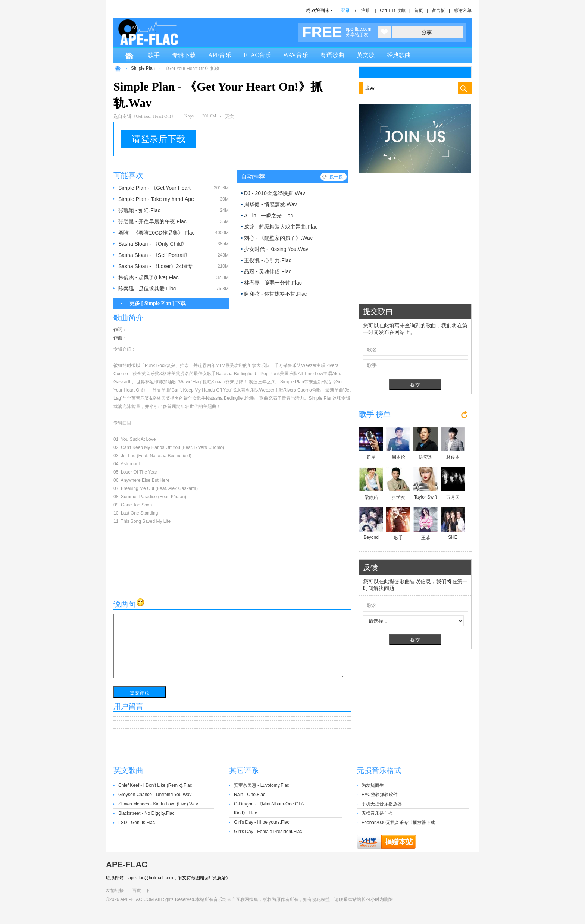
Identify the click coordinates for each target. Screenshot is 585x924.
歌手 (154, 55)
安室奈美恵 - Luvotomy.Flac (262, 785)
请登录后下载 (159, 139)
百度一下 (141, 890)
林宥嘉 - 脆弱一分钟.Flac (273, 283)
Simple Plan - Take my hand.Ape (156, 199)
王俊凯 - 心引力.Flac (268, 260)
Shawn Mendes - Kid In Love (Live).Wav (158, 804)
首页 (419, 10)
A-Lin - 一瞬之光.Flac (268, 216)
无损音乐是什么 (377, 813)
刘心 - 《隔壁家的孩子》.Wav (278, 238)
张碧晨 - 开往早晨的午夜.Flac (152, 221)
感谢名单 (463, 10)
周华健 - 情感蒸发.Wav (270, 204)
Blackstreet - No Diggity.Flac (146, 813)
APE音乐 (220, 55)
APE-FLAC (127, 865)
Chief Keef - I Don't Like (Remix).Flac (155, 785)
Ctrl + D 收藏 (392, 10)
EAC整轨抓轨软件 (380, 795)
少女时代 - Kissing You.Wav (276, 249)
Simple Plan (143, 68)
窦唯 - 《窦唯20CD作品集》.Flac (157, 233)
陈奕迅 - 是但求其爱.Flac (147, 289)
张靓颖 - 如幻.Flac (139, 210)
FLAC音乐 (257, 55)
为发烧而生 (373, 785)
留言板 (438, 10)
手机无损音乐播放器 (382, 804)
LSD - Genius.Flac (137, 823)
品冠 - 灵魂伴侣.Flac (268, 271)
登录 (345, 10)
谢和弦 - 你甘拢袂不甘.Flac (276, 294)
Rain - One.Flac (250, 795)
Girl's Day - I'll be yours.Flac (262, 822)
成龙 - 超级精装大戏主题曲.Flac (281, 227)
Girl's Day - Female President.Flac (268, 832)
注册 (366, 10)
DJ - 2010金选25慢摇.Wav (275, 193)
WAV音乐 (295, 55)
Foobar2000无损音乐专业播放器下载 (398, 823)
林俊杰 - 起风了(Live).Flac (148, 277)
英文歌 (366, 55)
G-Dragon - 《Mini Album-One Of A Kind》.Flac (269, 808)
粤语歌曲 (332, 55)
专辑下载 (184, 55)
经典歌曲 (399, 55)
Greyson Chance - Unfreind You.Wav (155, 795)
